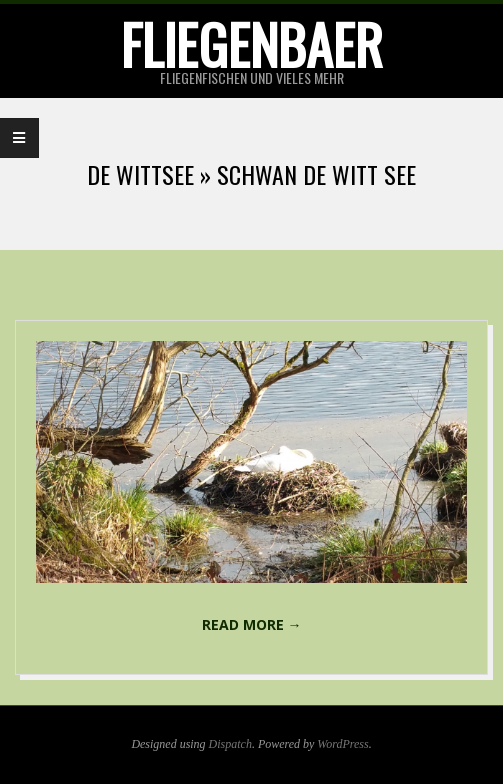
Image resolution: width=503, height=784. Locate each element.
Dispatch (230, 744)
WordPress (342, 744)
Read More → (252, 624)
